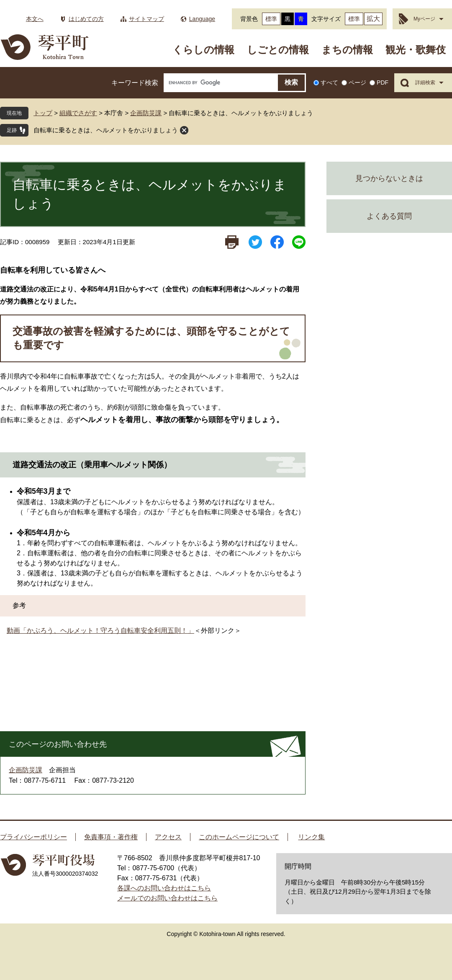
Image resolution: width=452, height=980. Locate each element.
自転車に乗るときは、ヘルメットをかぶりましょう (106, 130)
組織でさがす (78, 113)
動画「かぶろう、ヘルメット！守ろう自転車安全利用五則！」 (100, 631)
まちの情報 (347, 50)
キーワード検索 (135, 83)
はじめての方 (86, 19)
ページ (357, 83)
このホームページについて (239, 837)
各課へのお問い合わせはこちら (164, 888)
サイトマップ (146, 19)
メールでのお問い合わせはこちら (167, 898)
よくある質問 (389, 216)
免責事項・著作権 (111, 837)
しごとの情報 (278, 50)
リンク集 (311, 837)
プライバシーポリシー (33, 837)
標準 (271, 19)
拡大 (373, 19)
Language (202, 19)
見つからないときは (389, 178)
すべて (329, 83)
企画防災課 (146, 113)
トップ (43, 113)
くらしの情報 (203, 50)
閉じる (184, 130)
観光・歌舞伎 (416, 50)
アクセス (168, 837)
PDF (383, 83)
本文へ (35, 19)
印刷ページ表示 (232, 242)
